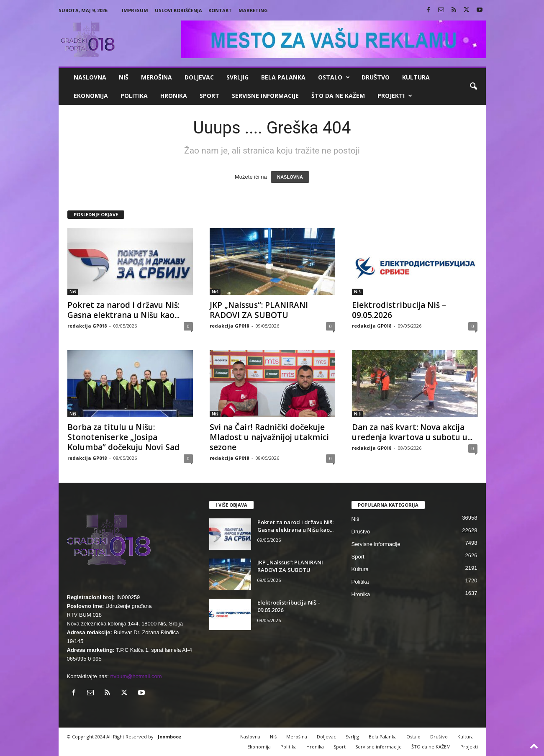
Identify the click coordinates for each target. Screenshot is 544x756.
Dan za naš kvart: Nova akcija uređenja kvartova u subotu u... (412, 432)
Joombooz (170, 737)
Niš (124, 77)
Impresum (135, 10)
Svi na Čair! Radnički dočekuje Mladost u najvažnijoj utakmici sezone (269, 437)
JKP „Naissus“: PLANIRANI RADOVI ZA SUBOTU (259, 310)
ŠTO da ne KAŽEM (338, 96)
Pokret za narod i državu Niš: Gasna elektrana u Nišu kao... (123, 310)
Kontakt (220, 10)
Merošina (157, 77)
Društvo (376, 77)
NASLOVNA (290, 177)
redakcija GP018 (87, 326)
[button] (473, 87)
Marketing (253, 10)
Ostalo (334, 77)
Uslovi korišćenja (178, 10)
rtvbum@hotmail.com (136, 676)
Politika (134, 96)
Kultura (416, 77)
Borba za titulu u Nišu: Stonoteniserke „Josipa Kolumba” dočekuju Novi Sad (123, 437)
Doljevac (199, 77)
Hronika (174, 96)
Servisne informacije (265, 96)
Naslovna (90, 77)
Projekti (395, 96)
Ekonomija (91, 96)
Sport (209, 96)
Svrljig (237, 77)
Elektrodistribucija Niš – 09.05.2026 (399, 310)
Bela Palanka (283, 77)
